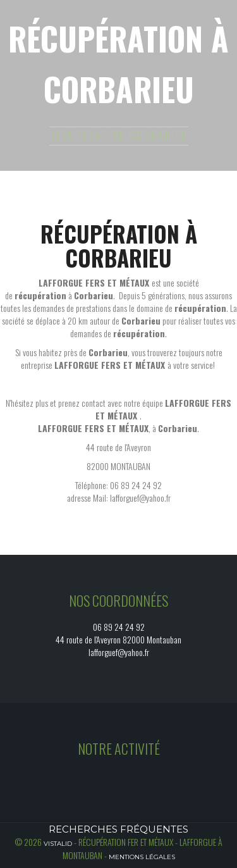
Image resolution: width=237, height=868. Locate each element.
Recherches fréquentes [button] (118, 829)
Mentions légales (142, 857)
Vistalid (58, 844)
